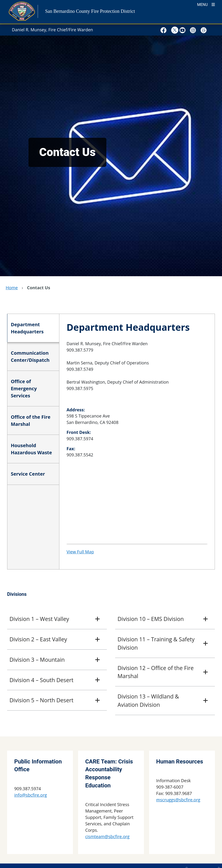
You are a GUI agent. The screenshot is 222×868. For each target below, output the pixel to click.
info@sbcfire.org (31, 795)
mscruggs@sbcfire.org (178, 800)
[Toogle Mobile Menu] (206, 4)
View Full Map (80, 552)
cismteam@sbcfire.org (107, 836)
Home (12, 288)
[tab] (33, 328)
